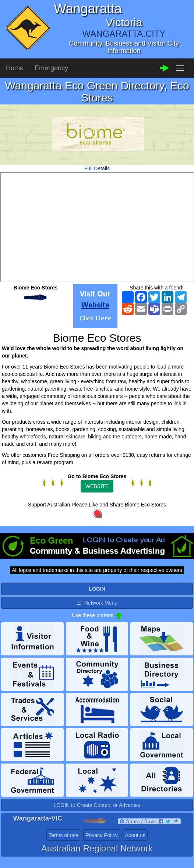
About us (135, 835)
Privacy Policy (101, 835)
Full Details (97, 168)
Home (15, 68)
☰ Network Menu (97, 603)
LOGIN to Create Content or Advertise (97, 805)
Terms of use (63, 835)
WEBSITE (97, 486)
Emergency (51, 68)
